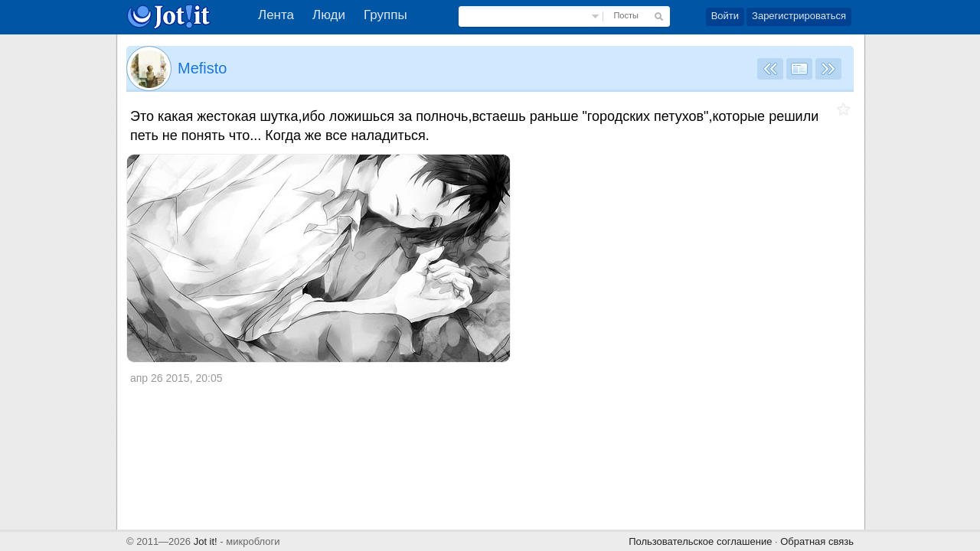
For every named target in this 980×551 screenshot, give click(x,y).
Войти (725, 16)
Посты (626, 15)
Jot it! (206, 541)
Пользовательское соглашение (700, 541)
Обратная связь (817, 541)
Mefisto (202, 68)
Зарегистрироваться (799, 16)
